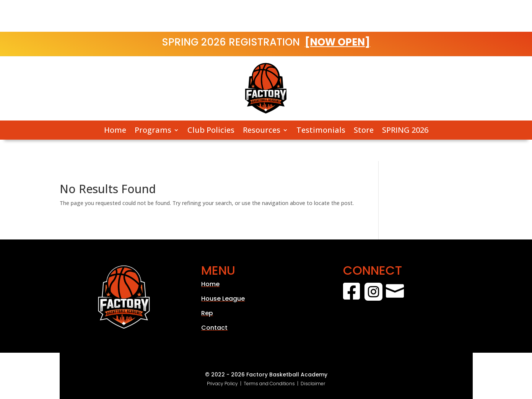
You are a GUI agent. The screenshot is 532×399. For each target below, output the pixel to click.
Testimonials (321, 130)
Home (115, 130)
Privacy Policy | (225, 384)
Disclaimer (313, 384)
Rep (207, 313)
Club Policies (211, 130)
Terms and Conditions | (272, 384)
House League (223, 299)
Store (364, 130)
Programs (153, 130)
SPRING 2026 (405, 130)
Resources (262, 130)
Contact (214, 328)
